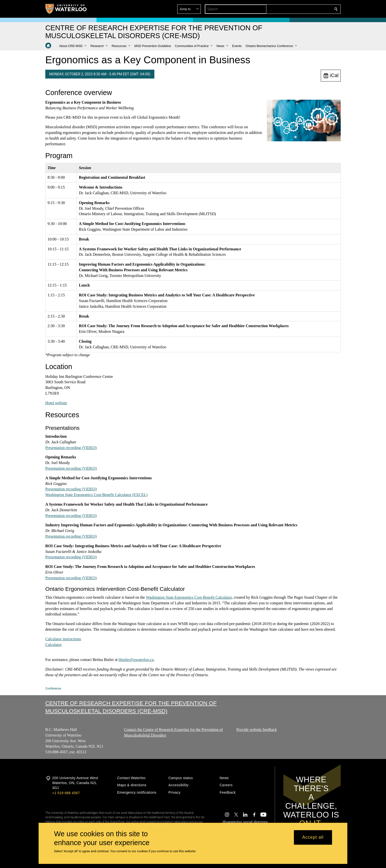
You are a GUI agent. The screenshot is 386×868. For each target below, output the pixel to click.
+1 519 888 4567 (66, 793)
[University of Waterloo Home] (66, 9)
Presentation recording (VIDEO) (71, 447)
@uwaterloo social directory (245, 822)
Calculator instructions (63, 639)
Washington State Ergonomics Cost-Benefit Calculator (189, 597)
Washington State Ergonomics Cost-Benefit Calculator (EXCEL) (96, 495)
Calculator (54, 644)
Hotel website (56, 403)
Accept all (313, 837)
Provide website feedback (257, 730)
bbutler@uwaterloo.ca (136, 660)
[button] (300, 9)
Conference (53, 688)
